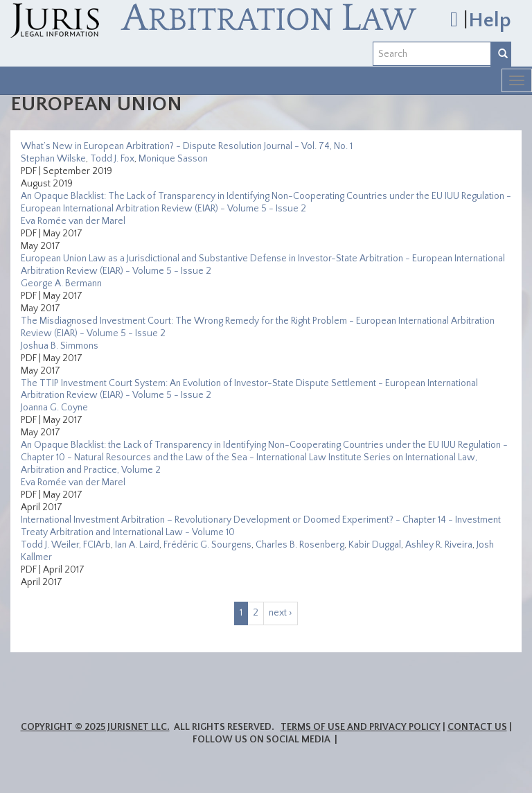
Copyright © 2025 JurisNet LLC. (95, 727)
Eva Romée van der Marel (73, 221)
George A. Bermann (61, 284)
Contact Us (477, 727)
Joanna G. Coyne (54, 408)
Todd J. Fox (112, 159)
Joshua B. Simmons (60, 346)
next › (281, 613)
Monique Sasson (173, 159)
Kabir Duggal (375, 545)
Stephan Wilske (53, 159)
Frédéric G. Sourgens (207, 545)
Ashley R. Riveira (439, 545)
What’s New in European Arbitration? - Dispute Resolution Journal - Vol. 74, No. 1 (187, 146)
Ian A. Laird (137, 545)
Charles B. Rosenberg (300, 545)
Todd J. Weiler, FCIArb (66, 545)
